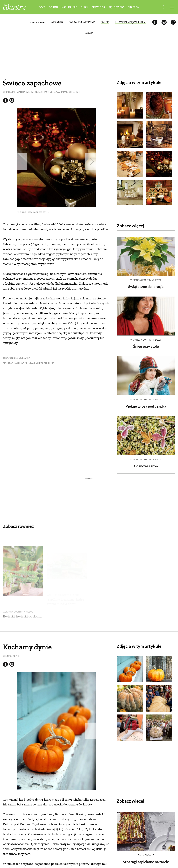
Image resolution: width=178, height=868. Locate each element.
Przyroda (98, 7)
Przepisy (133, 7)
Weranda (57, 23)
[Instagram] (164, 23)
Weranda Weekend (82, 23)
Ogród (53, 7)
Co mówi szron (146, 463)
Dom (42, 7)
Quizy (84, 7)
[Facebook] (155, 23)
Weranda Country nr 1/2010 (146, 278)
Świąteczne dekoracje (146, 284)
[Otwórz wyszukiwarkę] (163, 7)
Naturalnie (69, 7)
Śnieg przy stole (146, 344)
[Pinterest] (173, 23)
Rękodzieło (116, 7)
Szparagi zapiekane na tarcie (146, 845)
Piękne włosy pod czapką (146, 404)
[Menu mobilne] (172, 7)
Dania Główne (146, 838)
